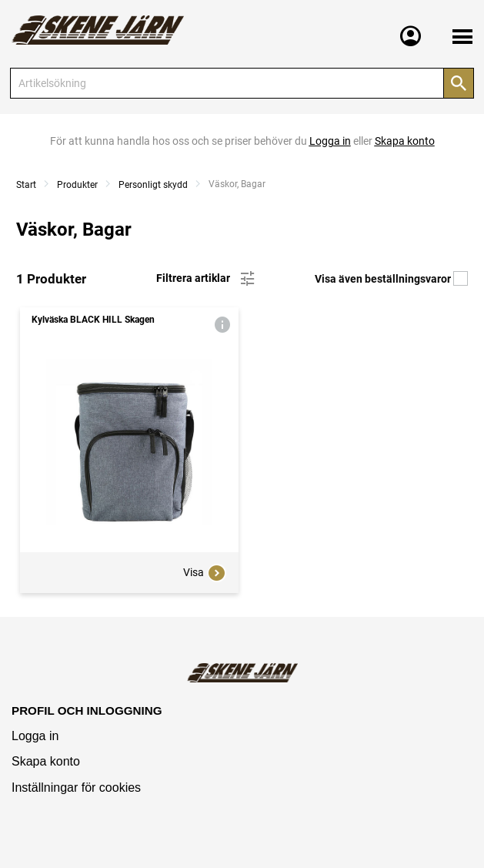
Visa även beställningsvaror (391, 279)
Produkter (77, 185)
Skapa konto (46, 761)
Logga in (35, 736)
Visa (205, 573)
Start (26, 185)
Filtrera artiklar (207, 279)
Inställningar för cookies (76, 788)
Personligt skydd (153, 185)
